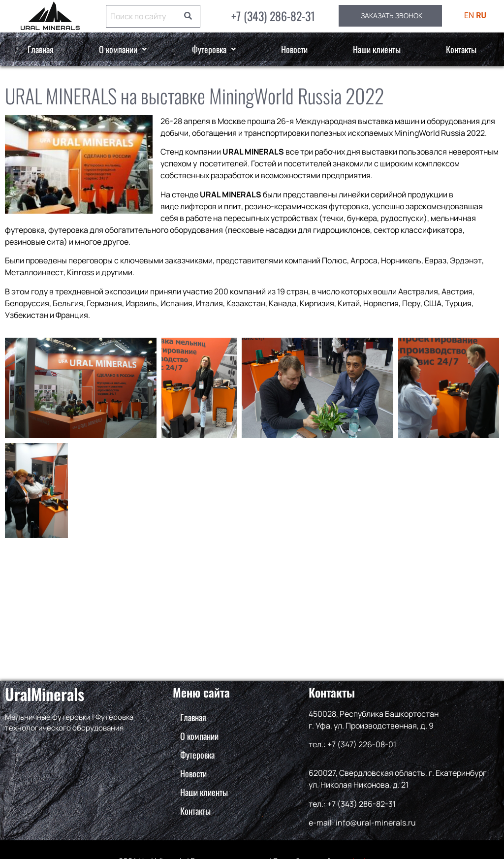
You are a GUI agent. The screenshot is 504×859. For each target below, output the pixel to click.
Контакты (461, 49)
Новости (294, 49)
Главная (41, 49)
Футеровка (214, 49)
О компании (123, 49)
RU (481, 16)
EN (469, 16)
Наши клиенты (377, 49)
